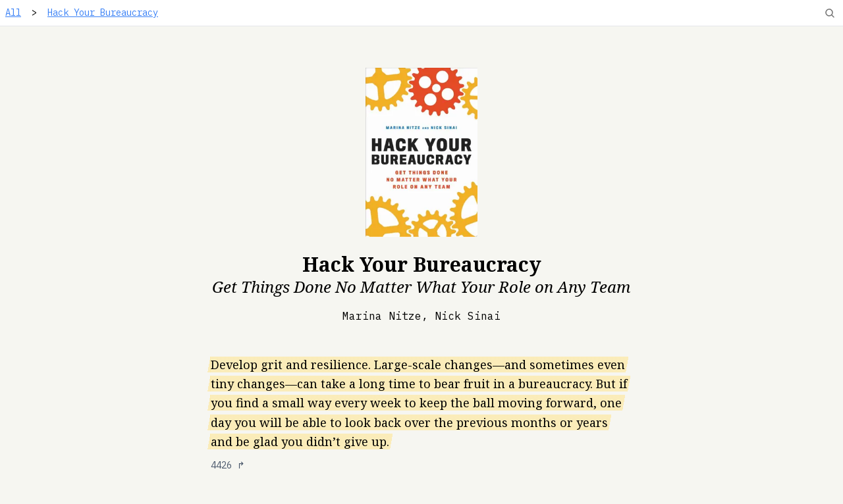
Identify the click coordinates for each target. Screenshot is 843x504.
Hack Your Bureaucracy (103, 13)
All (13, 13)
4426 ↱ (228, 465)
